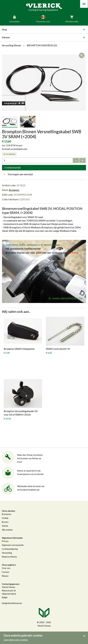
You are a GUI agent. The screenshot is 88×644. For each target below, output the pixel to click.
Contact (6, 572)
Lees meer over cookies (16, 640)
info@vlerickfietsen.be (12, 603)
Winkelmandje (72, 19)
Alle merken (7, 530)
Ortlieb (5, 518)
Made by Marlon (9, 557)
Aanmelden (14, 19)
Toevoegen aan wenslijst (17, 174)
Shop (4, 29)
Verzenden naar (43, 19)
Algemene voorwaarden (13, 545)
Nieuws (5, 576)
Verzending (7, 553)
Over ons (6, 568)
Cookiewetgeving (10, 549)
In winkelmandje (13, 168)
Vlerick (5, 526)
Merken (6, 37)
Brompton (14, 190)
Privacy (5, 541)
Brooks (5, 522)
